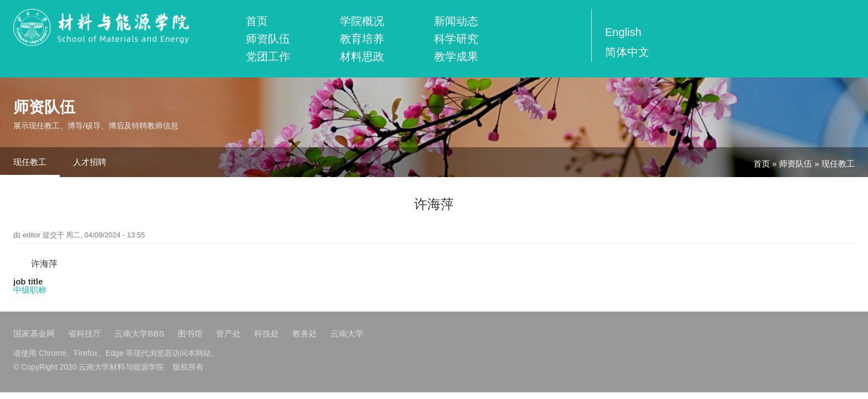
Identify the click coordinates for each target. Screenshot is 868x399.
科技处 (267, 333)
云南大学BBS (139, 333)
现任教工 (30, 162)
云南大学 (347, 333)
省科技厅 (85, 333)
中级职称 (30, 290)
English (623, 32)
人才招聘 (90, 162)
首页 (257, 21)
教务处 (305, 333)
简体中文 (627, 52)
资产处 (228, 333)
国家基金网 (34, 333)
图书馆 (190, 333)
